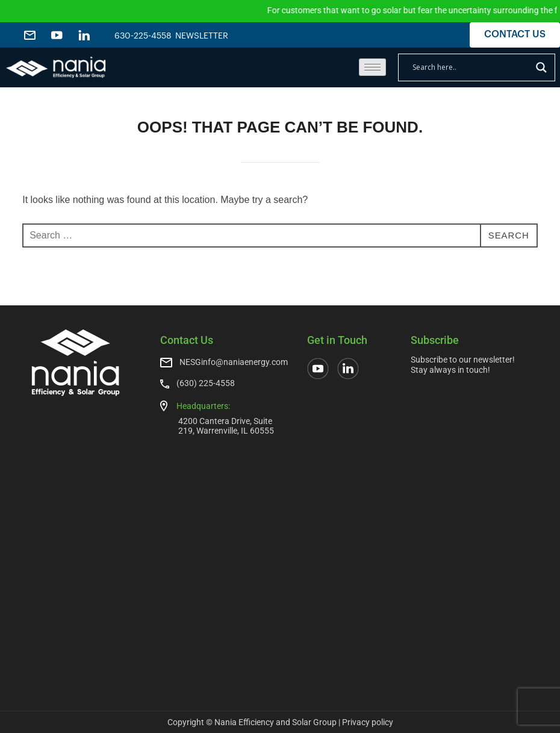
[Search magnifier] (541, 67)
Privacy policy (368, 722)
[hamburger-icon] (372, 67)
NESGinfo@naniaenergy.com (234, 362)
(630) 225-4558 (206, 383)
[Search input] (471, 67)
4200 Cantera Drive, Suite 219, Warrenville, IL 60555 (226, 426)
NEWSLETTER (208, 36)
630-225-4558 (143, 36)
